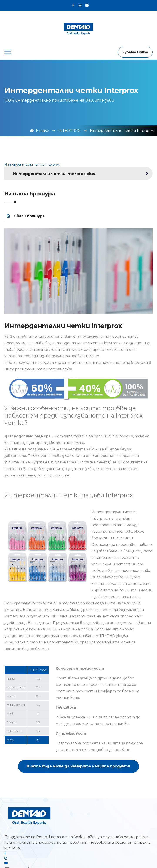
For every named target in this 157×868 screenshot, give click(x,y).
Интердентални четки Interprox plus (54, 174)
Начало (39, 131)
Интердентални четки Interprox (32, 165)
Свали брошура (26, 216)
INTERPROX (69, 131)
